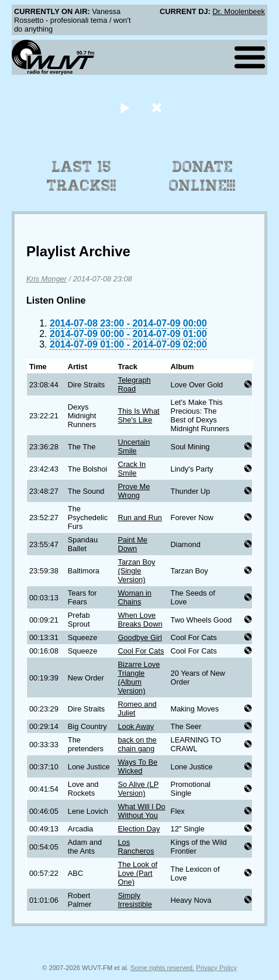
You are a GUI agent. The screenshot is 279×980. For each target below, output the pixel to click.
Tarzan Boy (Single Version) (136, 571)
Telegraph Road (134, 384)
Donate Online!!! (202, 176)
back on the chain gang (137, 744)
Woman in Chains (134, 597)
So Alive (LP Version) (138, 789)
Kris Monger (46, 279)
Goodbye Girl (139, 637)
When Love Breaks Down (140, 620)
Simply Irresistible (135, 900)
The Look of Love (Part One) (137, 873)
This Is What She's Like (138, 415)
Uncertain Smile (134, 446)
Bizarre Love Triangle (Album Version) (139, 678)
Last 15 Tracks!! (82, 176)
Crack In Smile (132, 469)
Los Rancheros (136, 847)
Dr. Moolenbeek (239, 11)
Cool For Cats (141, 651)
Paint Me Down (132, 544)
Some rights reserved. (162, 968)
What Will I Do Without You (141, 811)
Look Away (136, 726)
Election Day (139, 829)
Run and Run (139, 517)
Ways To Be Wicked (137, 766)
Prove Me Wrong (134, 491)
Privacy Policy (216, 968)
